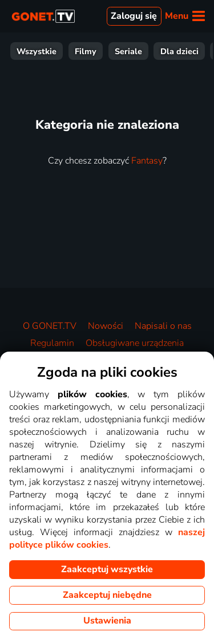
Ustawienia (107, 621)
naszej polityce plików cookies (107, 539)
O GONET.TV (50, 326)
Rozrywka (31, 51)
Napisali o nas (163, 326)
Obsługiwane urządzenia (135, 343)
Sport (79, 51)
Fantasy (147, 161)
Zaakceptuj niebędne (107, 595)
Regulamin (52, 343)
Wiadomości (132, 51)
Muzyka (189, 51)
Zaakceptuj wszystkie (107, 569)
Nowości (106, 326)
